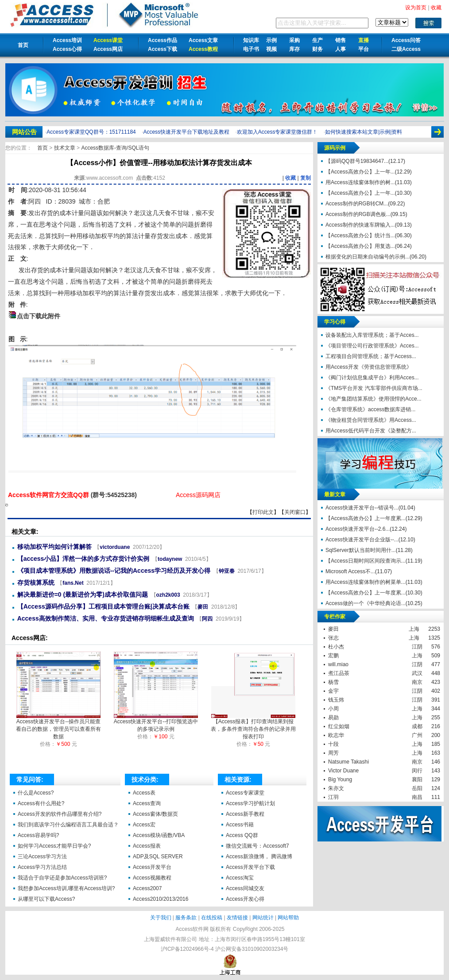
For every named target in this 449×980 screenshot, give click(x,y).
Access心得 (67, 49)
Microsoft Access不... (350, 571)
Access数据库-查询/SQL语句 (115, 148)
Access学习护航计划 (250, 803)
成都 (417, 726)
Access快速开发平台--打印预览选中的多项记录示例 (156, 723)
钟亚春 (227, 571)
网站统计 (263, 918)
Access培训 (67, 40)
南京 (417, 682)
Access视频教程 (152, 878)
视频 (271, 49)
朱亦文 (336, 788)
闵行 (417, 771)
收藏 (290, 178)
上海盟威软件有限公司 (170, 939)
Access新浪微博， (248, 857)
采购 (294, 40)
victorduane (115, 547)
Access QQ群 (242, 835)
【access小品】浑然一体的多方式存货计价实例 (83, 559)
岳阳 (417, 788)
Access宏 (144, 825)
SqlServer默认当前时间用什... (361, 550)
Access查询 (147, 803)
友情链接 (237, 918)
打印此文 (263, 512)
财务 (317, 49)
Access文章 (203, 40)
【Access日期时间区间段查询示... (366, 561)
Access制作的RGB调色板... (358, 214)
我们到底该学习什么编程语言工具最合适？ (68, 825)
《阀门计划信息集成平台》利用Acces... (372, 378)
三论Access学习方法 (42, 857)
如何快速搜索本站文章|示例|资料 (364, 132)
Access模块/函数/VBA (159, 835)
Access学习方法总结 (42, 867)
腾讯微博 (282, 857)
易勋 (333, 718)
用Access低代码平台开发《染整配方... (371, 431)
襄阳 (417, 779)
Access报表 (147, 846)
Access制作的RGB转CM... (357, 204)
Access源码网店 (198, 495)
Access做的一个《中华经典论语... (366, 603)
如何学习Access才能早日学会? (54, 846)
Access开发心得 (245, 899)
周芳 (333, 753)
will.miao (338, 664)
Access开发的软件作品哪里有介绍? (60, 814)
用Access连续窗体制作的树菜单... (366, 582)
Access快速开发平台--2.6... (358, 529)
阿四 (35, 201)
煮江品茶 (339, 673)
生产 (317, 40)
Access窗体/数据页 (155, 814)
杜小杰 (336, 647)
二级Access (406, 49)
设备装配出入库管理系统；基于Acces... (372, 335)
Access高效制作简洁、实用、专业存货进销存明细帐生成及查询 (106, 618)
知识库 (251, 40)
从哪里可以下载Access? (46, 899)
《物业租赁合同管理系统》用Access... (371, 420)
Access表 (144, 793)
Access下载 (163, 49)
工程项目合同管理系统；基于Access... (371, 356)
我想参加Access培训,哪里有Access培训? (66, 888)
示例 (271, 40)
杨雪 (333, 682)
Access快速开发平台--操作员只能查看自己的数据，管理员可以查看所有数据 (58, 726)
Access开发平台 (152, 867)
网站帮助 (288, 918)
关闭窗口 (295, 512)
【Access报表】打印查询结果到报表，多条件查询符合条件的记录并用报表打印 (253, 726)
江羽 (333, 797)
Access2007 (147, 888)
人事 (341, 49)
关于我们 (161, 918)
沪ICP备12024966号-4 (187, 949)
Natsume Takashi (348, 762)
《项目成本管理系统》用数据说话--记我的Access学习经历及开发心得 (114, 571)
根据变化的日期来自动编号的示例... (368, 257)
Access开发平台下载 (250, 867)
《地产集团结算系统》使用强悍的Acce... (374, 399)
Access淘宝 (240, 878)
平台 (364, 49)
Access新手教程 (245, 814)
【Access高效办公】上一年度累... (366, 518)
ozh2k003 (168, 595)
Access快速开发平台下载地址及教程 (186, 132)
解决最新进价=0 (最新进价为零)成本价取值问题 (83, 594)
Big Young (340, 779)
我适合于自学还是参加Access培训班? (62, 878)
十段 (333, 744)
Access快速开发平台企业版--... (362, 540)
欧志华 (336, 735)
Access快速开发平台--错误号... (362, 508)
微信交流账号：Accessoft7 (257, 846)
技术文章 (65, 148)
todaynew (170, 559)
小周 (333, 709)
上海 (414, 629)
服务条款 (186, 918)
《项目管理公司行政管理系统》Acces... (372, 346)
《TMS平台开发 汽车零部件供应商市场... (374, 388)
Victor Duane (343, 771)
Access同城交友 (245, 888)
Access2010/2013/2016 (161, 899)
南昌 (417, 797)
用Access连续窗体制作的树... (360, 182)
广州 (417, 735)
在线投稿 (212, 918)
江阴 (417, 647)
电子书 (251, 49)
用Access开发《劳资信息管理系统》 (369, 367)
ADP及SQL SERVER (158, 857)
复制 (306, 178)
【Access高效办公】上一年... (360, 172)
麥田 (203, 607)
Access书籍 (240, 825)
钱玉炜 (336, 700)
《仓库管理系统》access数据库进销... (370, 409)
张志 (333, 638)
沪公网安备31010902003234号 (252, 949)
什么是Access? (36, 793)
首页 (23, 45)
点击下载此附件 (39, 316)
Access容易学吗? (38, 835)
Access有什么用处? (41, 803)
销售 (341, 40)
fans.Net (73, 583)
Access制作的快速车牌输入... (360, 225)
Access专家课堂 (245, 793)
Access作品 (163, 40)
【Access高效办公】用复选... (360, 246)
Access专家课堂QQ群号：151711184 (91, 132)
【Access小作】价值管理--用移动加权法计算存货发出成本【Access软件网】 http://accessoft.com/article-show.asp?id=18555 (7, 505)
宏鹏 (333, 656)
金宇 (333, 691)
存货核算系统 (36, 583)
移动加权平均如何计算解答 (54, 547)
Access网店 (108, 49)
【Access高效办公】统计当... (360, 235)
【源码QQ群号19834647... (357, 161)
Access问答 (406, 40)
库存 (294, 49)
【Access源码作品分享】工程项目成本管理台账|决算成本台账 (103, 606)
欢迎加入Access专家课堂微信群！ (277, 132)
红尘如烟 (339, 726)
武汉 (417, 673)
